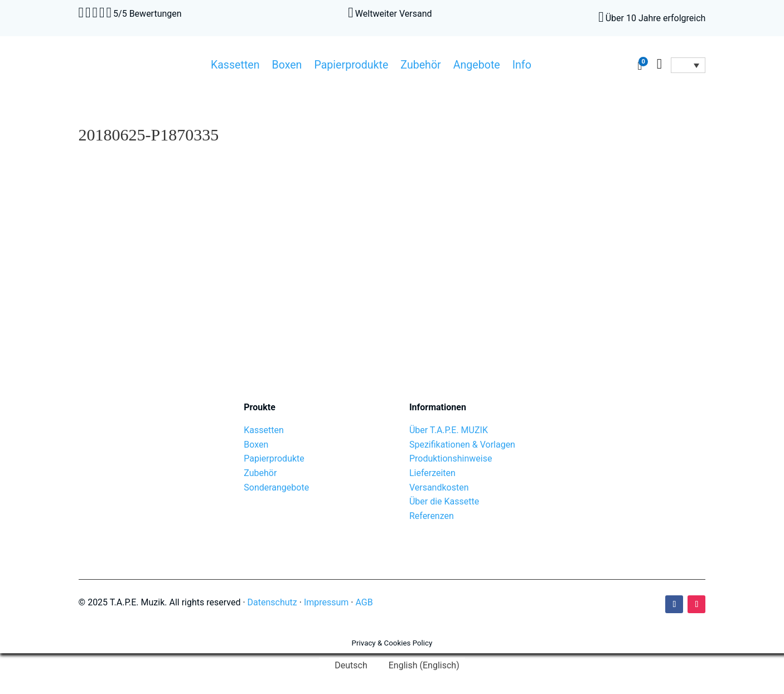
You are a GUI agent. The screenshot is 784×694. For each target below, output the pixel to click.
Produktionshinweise (451, 458)
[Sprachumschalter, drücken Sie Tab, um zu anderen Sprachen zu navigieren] (688, 65)
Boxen (287, 66)
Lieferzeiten (432, 473)
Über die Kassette (444, 501)
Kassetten (235, 66)
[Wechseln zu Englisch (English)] (419, 666)
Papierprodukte (351, 66)
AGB (364, 602)
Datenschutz (272, 602)
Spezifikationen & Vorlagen (462, 445)
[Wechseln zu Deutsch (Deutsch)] (346, 666)
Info (522, 66)
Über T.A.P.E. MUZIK (449, 430)
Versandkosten (439, 487)
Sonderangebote (276, 487)
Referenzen (432, 516)
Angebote (477, 66)
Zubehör (420, 66)
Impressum (326, 602)
